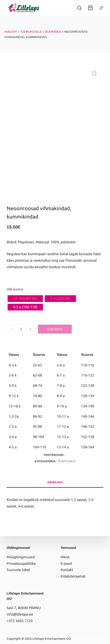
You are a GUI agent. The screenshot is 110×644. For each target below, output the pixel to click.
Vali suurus (15, 289)
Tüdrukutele (31, 32)
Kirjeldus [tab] (55, 482)
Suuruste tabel (18, 570)
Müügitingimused (21, 557)
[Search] (79, 8)
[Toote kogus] (21, 329)
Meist (65, 557)
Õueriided (53, 32)
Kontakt (67, 570)
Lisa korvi (55, 329)
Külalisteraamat (73, 576)
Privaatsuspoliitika (21, 563)
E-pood (66, 563)
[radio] (25, 299)
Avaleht (11, 32)
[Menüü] (101, 8)
